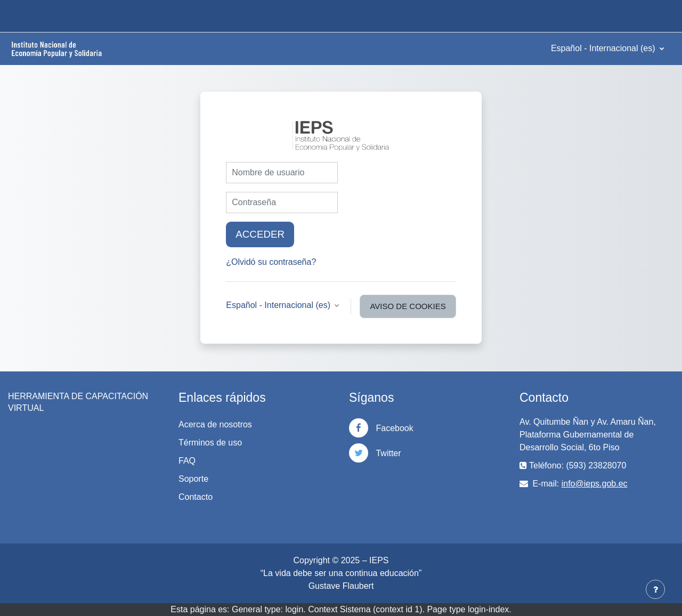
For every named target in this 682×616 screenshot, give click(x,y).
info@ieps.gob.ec (595, 484)
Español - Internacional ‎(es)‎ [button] (279, 305)
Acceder (260, 234)
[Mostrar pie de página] (655, 589)
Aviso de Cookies (408, 306)
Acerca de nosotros (215, 424)
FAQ (187, 461)
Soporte (193, 479)
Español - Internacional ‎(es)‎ (604, 48)
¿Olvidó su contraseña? (271, 262)
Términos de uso (210, 443)
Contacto (196, 497)
